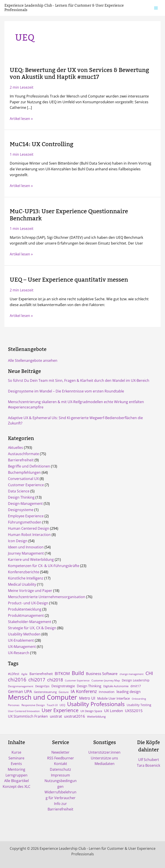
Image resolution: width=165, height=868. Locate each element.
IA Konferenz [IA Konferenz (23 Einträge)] (84, 691)
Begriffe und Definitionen (29, 466)
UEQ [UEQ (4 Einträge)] (62, 705)
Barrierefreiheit (21, 460)
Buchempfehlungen (24, 472)
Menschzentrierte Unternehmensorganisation (47, 597)
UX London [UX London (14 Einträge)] (114, 711)
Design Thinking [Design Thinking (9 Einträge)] (89, 686)
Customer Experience (26, 485)
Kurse (16, 752)
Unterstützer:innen (104, 752)
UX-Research (19, 653)
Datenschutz (60, 769)
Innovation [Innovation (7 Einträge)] (107, 692)
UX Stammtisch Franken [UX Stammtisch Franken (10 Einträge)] (28, 716)
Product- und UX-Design (28, 603)
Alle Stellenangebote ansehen (33, 360)
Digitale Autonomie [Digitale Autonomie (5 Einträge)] (116, 686)
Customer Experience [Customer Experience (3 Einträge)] (77, 681)
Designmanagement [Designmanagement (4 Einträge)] (21, 686)
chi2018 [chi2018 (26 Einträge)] (55, 680)
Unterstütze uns (104, 758)
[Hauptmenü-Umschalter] (156, 8)
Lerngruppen (16, 775)
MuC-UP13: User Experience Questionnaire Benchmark (69, 215)
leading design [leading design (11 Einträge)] (129, 692)
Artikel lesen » (21, 119)
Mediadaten (105, 764)
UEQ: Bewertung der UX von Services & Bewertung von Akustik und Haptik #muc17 (79, 74)
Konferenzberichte (24, 572)
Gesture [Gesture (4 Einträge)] (64, 692)
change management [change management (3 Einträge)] (132, 674)
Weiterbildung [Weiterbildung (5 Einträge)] (96, 717)
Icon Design (18, 541)
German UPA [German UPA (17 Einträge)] (20, 691)
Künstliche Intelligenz (26, 578)
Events (16, 764)
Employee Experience (26, 516)
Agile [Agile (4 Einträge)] (24, 674)
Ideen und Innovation (26, 547)
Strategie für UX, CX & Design (32, 628)
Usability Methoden (24, 634)
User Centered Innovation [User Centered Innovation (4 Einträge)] (24, 711)
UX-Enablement (21, 640)
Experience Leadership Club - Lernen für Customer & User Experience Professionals (64, 8)
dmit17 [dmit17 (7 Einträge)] (136, 686)
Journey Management (26, 553)
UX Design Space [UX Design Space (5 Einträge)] (91, 711)
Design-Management (25, 504)
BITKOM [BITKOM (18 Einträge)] (62, 673)
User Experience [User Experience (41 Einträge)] (60, 710)
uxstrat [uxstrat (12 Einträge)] (56, 716)
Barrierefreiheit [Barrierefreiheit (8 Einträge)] (41, 674)
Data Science (19, 491)
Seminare (16, 758)
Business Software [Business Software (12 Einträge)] (102, 674)
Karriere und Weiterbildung (31, 559)
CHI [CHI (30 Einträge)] (149, 673)
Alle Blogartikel (16, 781)
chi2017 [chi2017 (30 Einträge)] (37, 680)
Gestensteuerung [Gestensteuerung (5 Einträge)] (45, 692)
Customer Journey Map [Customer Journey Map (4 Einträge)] (106, 680)
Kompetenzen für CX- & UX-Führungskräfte (44, 566)
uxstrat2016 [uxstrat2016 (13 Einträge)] (75, 716)
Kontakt (61, 764)
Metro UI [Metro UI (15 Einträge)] (87, 698)
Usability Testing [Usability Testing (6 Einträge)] (139, 705)
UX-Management (22, 647)
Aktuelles (16, 448)
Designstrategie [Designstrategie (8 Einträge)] (63, 686)
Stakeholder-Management (30, 622)
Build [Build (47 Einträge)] (78, 673)
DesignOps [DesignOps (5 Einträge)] (42, 686)
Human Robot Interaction (29, 535)
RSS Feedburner (61, 758)
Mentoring (16, 769)
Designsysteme (21, 510)
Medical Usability (22, 584)
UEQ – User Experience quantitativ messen (69, 280)
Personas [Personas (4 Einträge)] (14, 705)
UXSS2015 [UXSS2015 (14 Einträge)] (134, 711)
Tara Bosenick (148, 765)
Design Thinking (21, 497)
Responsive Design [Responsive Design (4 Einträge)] (33, 705)
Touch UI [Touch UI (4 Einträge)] (52, 705)
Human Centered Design (29, 528)
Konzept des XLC (16, 786)
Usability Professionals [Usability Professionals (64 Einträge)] (96, 704)
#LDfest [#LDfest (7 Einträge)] (14, 674)
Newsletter (60, 752)
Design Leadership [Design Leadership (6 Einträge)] (136, 680)
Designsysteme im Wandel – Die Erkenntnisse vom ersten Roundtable (66, 391)
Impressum (60, 775)
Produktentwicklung (25, 609)
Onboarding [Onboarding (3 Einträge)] (139, 699)
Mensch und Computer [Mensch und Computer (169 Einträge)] (43, 697)
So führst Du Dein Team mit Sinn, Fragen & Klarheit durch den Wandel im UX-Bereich (79, 380)
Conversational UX (23, 479)
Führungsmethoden (25, 522)
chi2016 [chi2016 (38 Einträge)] (17, 679)
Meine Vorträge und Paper (30, 591)
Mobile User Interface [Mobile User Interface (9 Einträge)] (114, 698)
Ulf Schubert (149, 760)
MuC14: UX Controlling (42, 144)
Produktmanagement (26, 615)
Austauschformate (23, 454)
